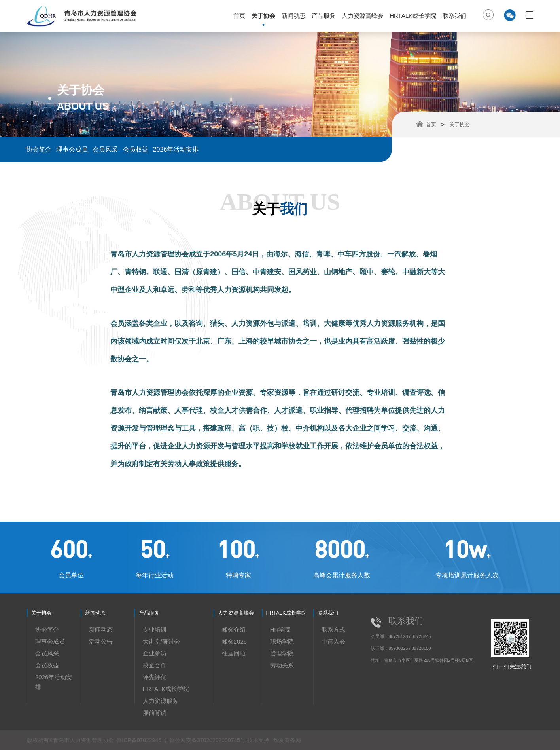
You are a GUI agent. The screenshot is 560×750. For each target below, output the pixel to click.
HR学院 (280, 629)
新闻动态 (293, 16)
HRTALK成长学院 (413, 16)
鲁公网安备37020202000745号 (208, 740)
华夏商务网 (287, 740)
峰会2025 (234, 641)
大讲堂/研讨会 (161, 641)
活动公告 (101, 641)
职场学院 (282, 641)
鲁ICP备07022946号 (142, 740)
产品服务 (324, 16)
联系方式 (333, 629)
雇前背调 (155, 713)
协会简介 (39, 149)
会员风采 (105, 149)
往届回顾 (234, 653)
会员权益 (136, 149)
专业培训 (155, 629)
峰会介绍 (234, 629)
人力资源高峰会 (362, 16)
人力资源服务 (161, 701)
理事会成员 (72, 149)
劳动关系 (282, 665)
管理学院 (282, 653)
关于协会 (263, 16)
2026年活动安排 (176, 149)
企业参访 (155, 653)
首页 (239, 16)
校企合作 (155, 665)
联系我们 (454, 16)
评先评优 (155, 677)
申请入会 (333, 641)
